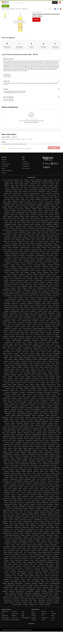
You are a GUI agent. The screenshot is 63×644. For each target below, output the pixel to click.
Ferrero (43, 620)
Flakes (23, 614)
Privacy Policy (5, 166)
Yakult (53, 616)
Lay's (53, 620)
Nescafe (43, 612)
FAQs (23, 159)
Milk (3, 614)
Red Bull (34, 614)
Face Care (25, 139)
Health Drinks (15, 614)
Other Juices (15, 618)
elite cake (44, 614)
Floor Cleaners (5, 618)
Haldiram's (34, 620)
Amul (33, 612)
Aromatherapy (6, 139)
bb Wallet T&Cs (26, 166)
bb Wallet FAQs (26, 164)
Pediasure (54, 614)
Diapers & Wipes (16, 620)
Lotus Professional (37, 12)
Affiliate (3, 168)
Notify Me (36, 20)
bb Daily (4, 173)
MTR (52, 612)
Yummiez (34, 616)
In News (4, 162)
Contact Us (25, 162)
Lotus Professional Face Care (19, 144)
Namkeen (14, 616)
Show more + (31, 623)
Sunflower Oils (5, 612)
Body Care (13, 139)
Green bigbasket (6, 164)
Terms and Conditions (7, 171)
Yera (42, 616)
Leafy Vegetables (26, 618)
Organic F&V (5, 616)
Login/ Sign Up (55, 2)
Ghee (23, 612)
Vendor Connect (26, 168)
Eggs (23, 616)
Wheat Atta (14, 612)
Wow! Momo (44, 618)
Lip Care (31, 139)
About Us (4, 159)
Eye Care (19, 139)
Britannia (34, 618)
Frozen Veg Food (6, 620)
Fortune (53, 618)
